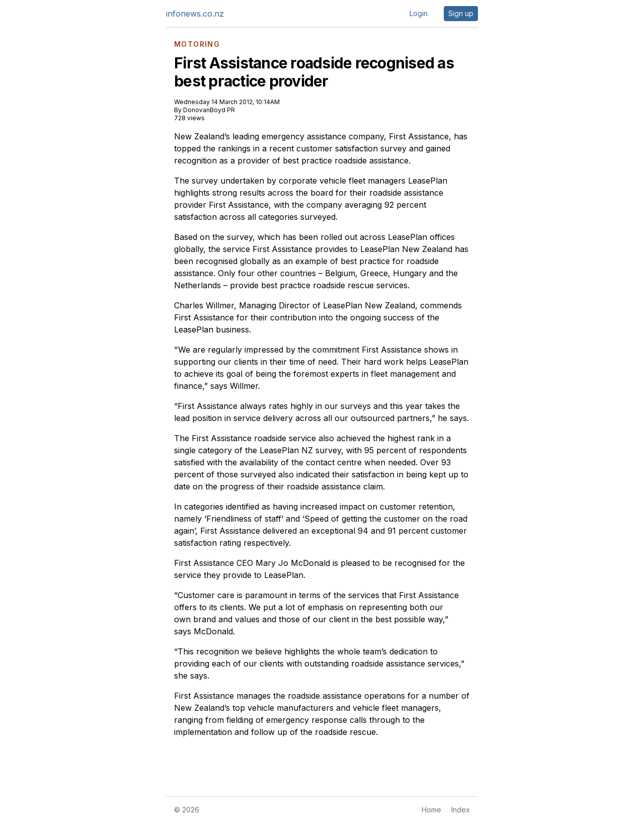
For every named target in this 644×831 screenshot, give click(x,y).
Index (461, 810)
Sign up (461, 13)
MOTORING (197, 44)
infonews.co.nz (195, 14)
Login (419, 13)
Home (431, 810)
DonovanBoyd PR (209, 110)
